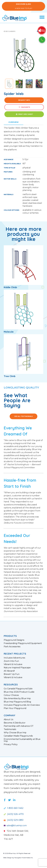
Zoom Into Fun (11, 661)
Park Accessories (12, 647)
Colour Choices (11, 695)
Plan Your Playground (15, 708)
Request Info (24, 100)
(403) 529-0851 (14, 820)
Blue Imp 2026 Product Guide (19, 692)
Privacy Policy (11, 744)
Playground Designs (14, 640)
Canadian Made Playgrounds (18, 736)
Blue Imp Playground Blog (17, 702)
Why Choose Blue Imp (15, 733)
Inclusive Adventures (14, 658)
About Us (8, 720)
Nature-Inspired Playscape (17, 668)
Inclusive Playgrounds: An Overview (22, 705)
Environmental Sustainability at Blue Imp (22, 740)
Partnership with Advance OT (19, 726)
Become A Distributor (15, 723)
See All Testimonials (23, 416)
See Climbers (10, 31)
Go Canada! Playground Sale (18, 689)
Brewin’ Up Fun (12, 674)
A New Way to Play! (23, 6)
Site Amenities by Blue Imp (17, 699)
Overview (13, 122)
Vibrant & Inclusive (13, 664)
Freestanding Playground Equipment (23, 643)
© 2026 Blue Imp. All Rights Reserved (17, 853)
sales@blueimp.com (15, 826)
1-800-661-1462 (14, 808)
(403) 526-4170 (14, 814)
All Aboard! (9, 671)
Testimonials (10, 729)
